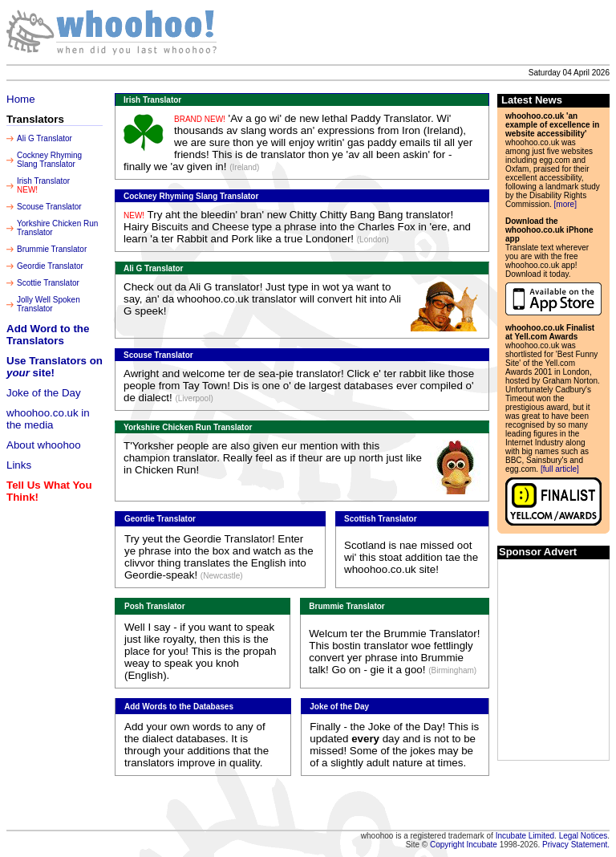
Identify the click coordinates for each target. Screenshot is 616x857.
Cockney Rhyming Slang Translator (49, 160)
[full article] (560, 469)
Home (21, 99)
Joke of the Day (44, 393)
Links (19, 465)
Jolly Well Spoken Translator (49, 304)
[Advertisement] (419, 32)
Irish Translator (43, 181)
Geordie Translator (50, 266)
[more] (565, 204)
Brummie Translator (52, 249)
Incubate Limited (525, 836)
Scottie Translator (48, 283)
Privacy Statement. (576, 845)
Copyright (448, 845)
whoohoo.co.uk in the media (48, 419)
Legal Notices (584, 836)
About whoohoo (44, 445)
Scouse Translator (49, 207)
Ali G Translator (45, 138)
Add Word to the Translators (48, 335)
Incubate (482, 845)
